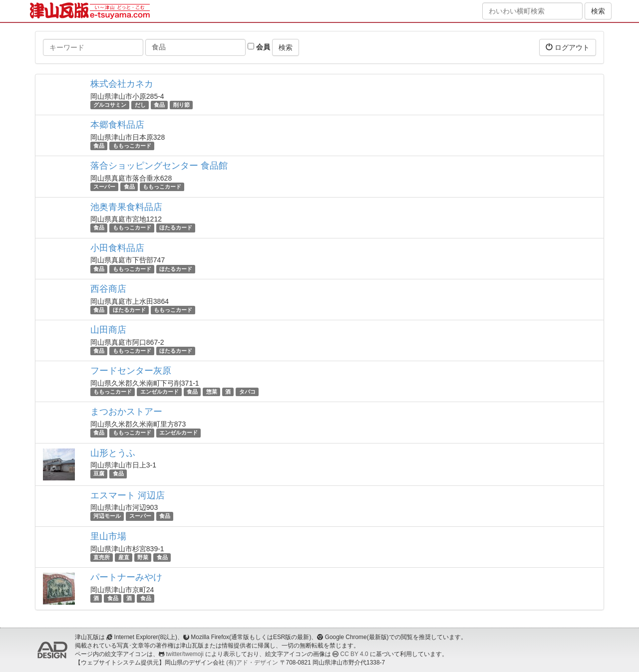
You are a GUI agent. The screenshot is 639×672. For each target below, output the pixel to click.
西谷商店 (108, 289)
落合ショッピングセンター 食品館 (159, 166)
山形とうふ (113, 453)
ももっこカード (132, 146)
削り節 (181, 105)
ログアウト (568, 47)
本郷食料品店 (117, 125)
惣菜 (212, 392)
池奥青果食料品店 (126, 207)
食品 (159, 105)
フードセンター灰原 (131, 371)
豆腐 (99, 474)
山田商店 (108, 330)
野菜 (143, 557)
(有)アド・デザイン (252, 663)
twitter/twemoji (184, 654)
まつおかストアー (126, 412)
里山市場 (108, 536)
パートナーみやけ (126, 577)
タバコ (247, 392)
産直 (124, 557)
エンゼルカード (160, 392)
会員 (259, 47)
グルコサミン (110, 105)
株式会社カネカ (122, 84)
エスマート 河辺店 (128, 495)
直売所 (102, 557)
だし (140, 105)
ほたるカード (176, 228)
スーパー (104, 187)
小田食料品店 (117, 248)
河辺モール (107, 516)
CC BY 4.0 (354, 654)
